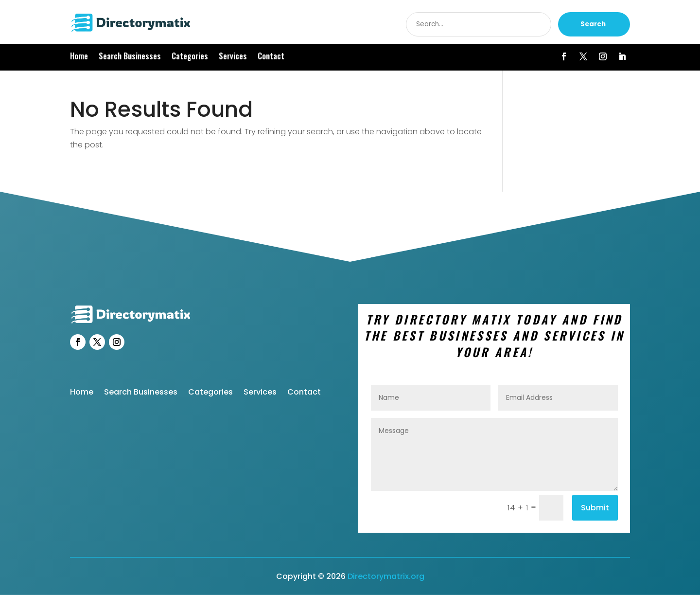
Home (79, 57)
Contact (271, 57)
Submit (595, 508)
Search (593, 24)
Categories (190, 57)
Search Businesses (130, 57)
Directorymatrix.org (386, 576)
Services (233, 57)
